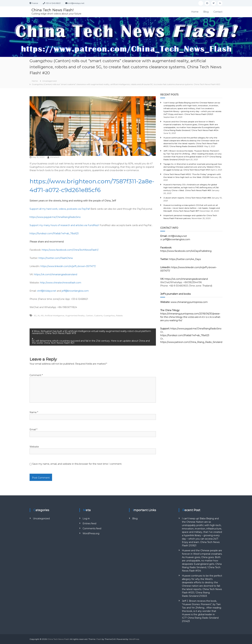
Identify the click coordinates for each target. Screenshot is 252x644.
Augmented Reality (75, 315)
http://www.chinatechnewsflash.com (61, 283)
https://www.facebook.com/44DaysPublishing (186, 251)
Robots (119, 315)
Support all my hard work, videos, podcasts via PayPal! (60, 209)
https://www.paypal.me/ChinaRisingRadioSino (55, 217)
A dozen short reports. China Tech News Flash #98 (187, 198)
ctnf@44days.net (47, 291)
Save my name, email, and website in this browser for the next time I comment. (77, 464)
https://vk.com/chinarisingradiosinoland (56, 274)
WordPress (134, 639)
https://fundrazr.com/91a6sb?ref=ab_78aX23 (54, 233)
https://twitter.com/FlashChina (56, 258)
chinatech (55, 157)
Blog (206, 12)
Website (34, 447)
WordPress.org (91, 533)
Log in (86, 519)
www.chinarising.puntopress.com (189, 302)
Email (33, 429)
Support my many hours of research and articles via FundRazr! (64, 225)
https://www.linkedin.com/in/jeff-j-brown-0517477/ (68, 266)
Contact (218, 12)
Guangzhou (109, 315)
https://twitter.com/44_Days (185, 259)
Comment (36, 375)
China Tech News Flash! (53, 10)
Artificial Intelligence (54, 315)
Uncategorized (49, 81)
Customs (98, 315)
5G (35, 315)
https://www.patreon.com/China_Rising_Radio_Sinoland (191, 342)
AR (42, 315)
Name (34, 412)
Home (195, 12)
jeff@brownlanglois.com (75, 291)
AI (39, 315)
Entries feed (89, 523)
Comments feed (92, 528)
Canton (89, 315)
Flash (99, 639)
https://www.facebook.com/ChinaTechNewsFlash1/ (70, 250)
